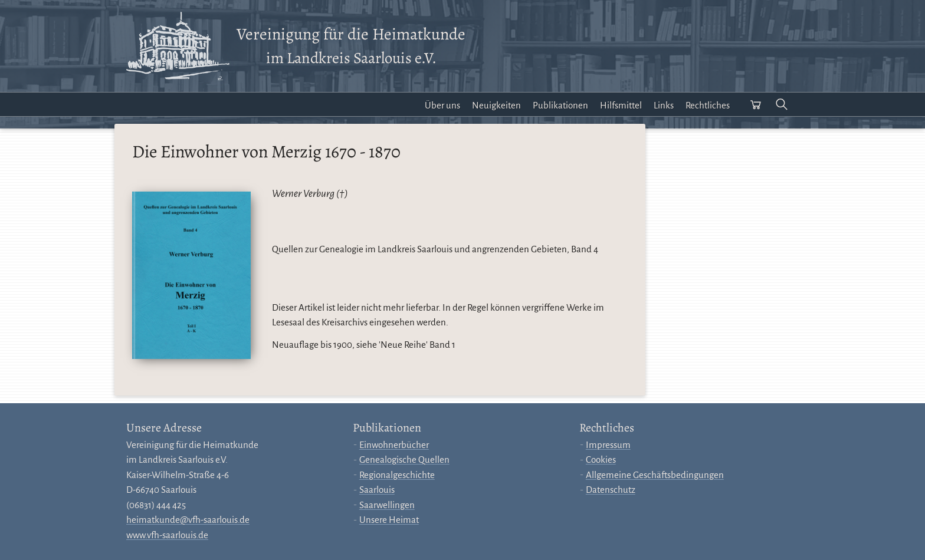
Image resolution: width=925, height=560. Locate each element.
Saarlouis (377, 490)
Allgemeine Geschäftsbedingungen (655, 475)
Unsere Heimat (389, 520)
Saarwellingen (387, 505)
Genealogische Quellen (404, 459)
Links (664, 105)
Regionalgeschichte (397, 475)
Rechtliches (708, 105)
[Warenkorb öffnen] (756, 104)
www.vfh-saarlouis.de (167, 535)
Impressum (608, 445)
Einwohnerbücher (394, 445)
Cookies (601, 459)
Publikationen (560, 105)
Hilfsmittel (621, 105)
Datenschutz (611, 490)
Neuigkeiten (496, 105)
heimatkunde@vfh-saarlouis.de (188, 520)
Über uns (442, 105)
